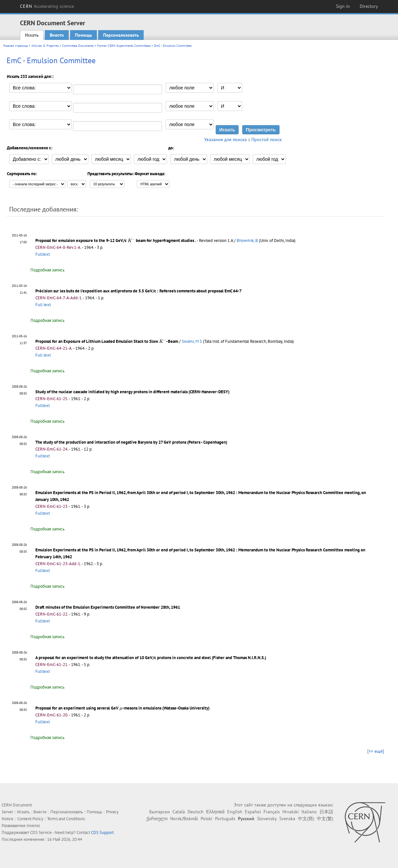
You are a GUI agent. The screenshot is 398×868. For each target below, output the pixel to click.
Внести (57, 35)
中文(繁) (325, 819)
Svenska (287, 819)
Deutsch (196, 812)
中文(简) (306, 819)
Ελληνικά (215, 812)
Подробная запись (47, 270)
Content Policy (30, 819)
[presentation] (131, 240)
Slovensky (267, 819)
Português (225, 819)
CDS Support (102, 832)
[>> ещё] (376, 751)
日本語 (326, 812)
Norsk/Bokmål (184, 819)
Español (253, 812)
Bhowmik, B (247, 240)
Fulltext (43, 254)
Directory (369, 6)
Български (160, 812)
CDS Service (41, 832)
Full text (43, 305)
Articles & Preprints (45, 46)
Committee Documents (78, 46)
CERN (47, 6)
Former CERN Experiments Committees (124, 46)
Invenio (33, 826)
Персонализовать (121, 35)
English (235, 812)
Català (179, 812)
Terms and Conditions (66, 819)
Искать (32, 35)
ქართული (157, 819)
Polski (207, 819)
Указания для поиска (226, 139)
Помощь (83, 35)
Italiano (309, 812)
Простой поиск (267, 139)
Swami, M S (192, 341)
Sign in (343, 6)
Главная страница (16, 46)
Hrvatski (291, 812)
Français (272, 812)
